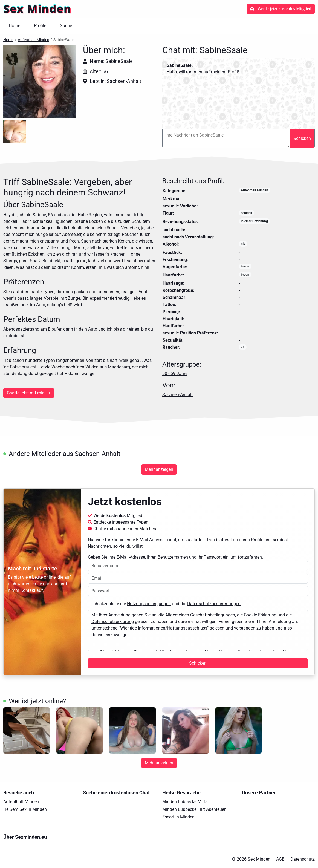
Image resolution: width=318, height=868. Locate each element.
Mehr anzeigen (159, 469)
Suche (66, 26)
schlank (246, 213)
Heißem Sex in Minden (25, 809)
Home (15, 26)
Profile (40, 26)
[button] (40, 82)
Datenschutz (303, 859)
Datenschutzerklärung (113, 622)
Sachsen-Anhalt (177, 395)
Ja (243, 347)
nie (243, 244)
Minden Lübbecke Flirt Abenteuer (194, 809)
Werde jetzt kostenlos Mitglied (281, 9)
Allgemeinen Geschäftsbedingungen (200, 615)
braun (245, 266)
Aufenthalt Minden (34, 40)
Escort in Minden (178, 817)
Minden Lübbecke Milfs (185, 802)
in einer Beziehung (254, 221)
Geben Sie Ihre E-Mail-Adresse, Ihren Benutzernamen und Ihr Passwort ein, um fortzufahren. (198, 563)
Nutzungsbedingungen (149, 604)
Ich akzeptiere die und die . (165, 604)
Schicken (302, 138)
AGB (280, 859)
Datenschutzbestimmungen (214, 604)
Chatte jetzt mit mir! (29, 393)
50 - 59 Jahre (175, 374)
